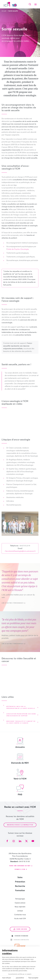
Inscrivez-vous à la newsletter (20, 825)
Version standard (20, 936)
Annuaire (20, 743)
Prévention (20, 882)
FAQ (20, 790)
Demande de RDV (20, 759)
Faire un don (20, 929)
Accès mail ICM (20, 919)
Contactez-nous (20, 915)
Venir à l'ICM (20, 774)
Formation (20, 891)
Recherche (20, 886)
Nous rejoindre (20, 907)
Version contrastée (20, 940)
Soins (20, 877)
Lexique (20, 911)
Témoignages (20, 899)
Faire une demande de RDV (20, 866)
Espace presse (20, 903)
